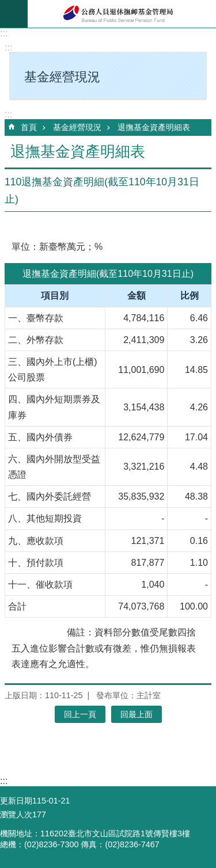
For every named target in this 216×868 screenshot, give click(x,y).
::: (4, 33)
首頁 (29, 127)
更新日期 (16, 801)
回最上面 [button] (137, 714)
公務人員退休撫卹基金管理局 (122, 14)
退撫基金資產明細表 (154, 127)
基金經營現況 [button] (62, 77)
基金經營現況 (77, 127)
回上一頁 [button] (80, 714)
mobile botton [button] (14, 14)
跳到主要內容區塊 (6, 6)
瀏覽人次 (16, 814)
